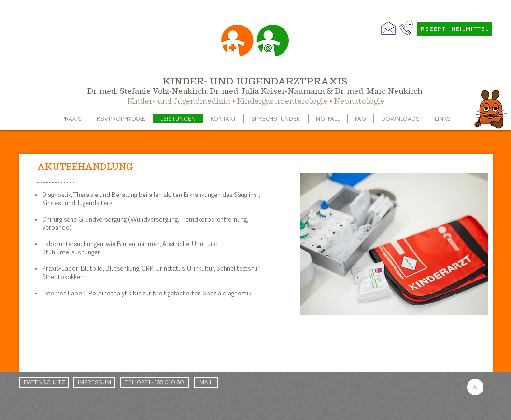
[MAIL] (206, 382)
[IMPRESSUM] (94, 382)
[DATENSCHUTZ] (44, 382)
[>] (475, 387)
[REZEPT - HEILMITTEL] (455, 29)
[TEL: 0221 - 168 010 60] (155, 382)
